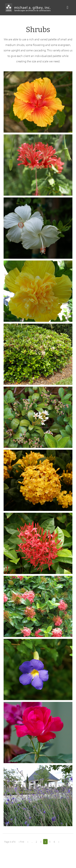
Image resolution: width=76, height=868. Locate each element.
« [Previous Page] (28, 842)
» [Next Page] (59, 842)
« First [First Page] (21, 842)
